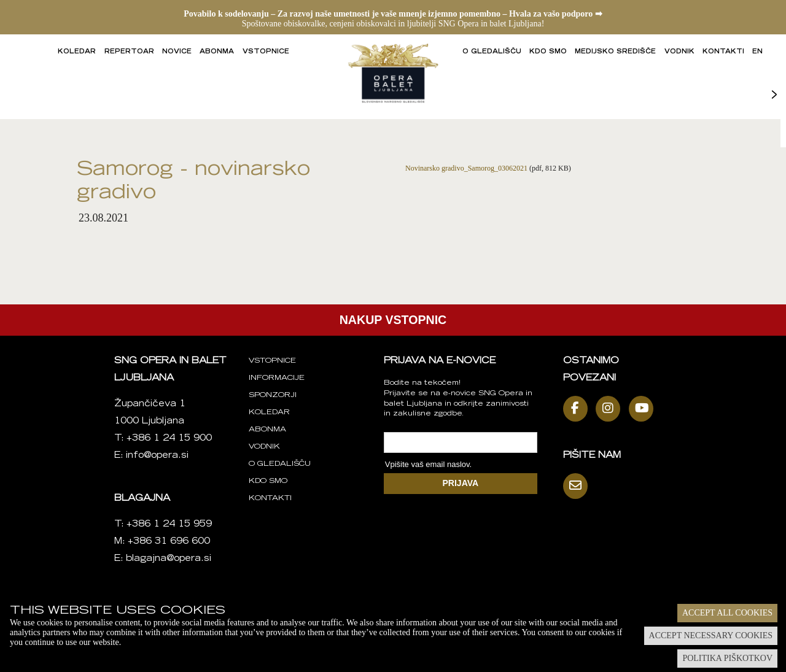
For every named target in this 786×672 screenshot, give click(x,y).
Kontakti (723, 52)
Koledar (77, 52)
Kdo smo (548, 52)
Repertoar (129, 52)
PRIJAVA (461, 483)
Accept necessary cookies (711, 635)
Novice (177, 52)
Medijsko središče (615, 52)
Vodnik (679, 52)
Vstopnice (266, 52)
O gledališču (492, 52)
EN (757, 52)
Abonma (217, 52)
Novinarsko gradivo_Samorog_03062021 (466, 168)
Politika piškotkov (727, 658)
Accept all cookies (727, 613)
